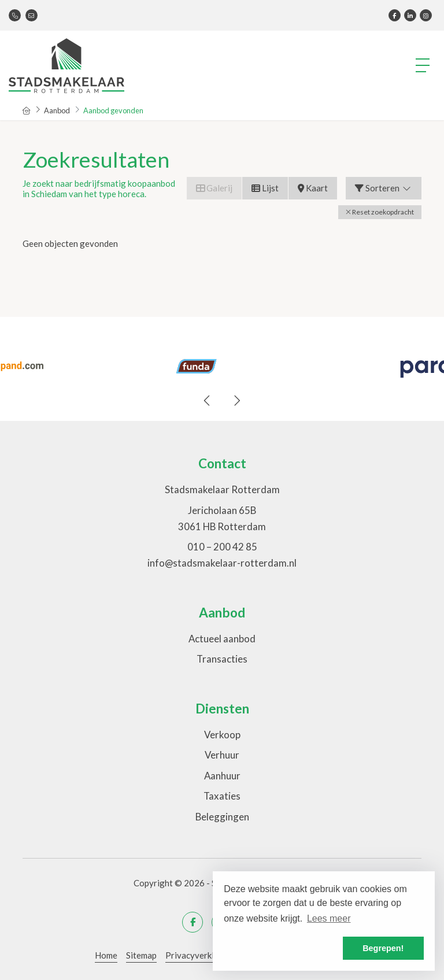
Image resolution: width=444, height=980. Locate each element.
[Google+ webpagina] (426, 15)
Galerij (214, 188)
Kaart (313, 188)
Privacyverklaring (200, 955)
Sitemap (141, 955)
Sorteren (384, 188)
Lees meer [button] (329, 918)
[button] (380, 212)
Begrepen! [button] (383, 948)
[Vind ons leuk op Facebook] (395, 15)
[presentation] (208, 401)
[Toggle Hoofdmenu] (423, 65)
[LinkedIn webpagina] (410, 15)
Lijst (265, 188)
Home (106, 955)
